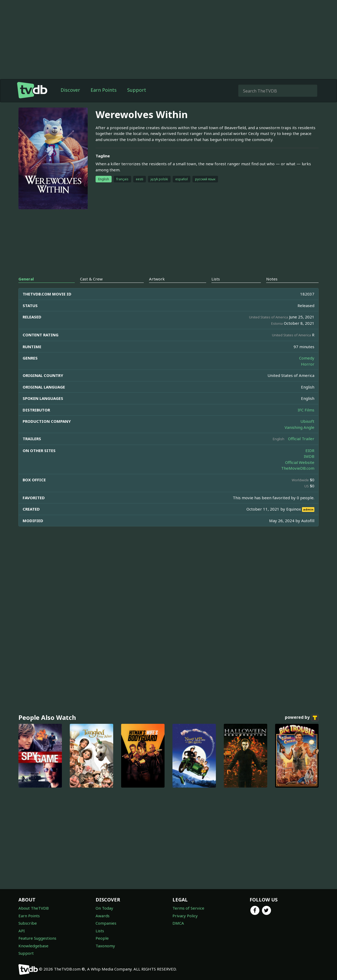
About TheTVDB (34, 908)
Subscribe (28, 923)
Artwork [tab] (157, 279)
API (22, 931)
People (102, 938)
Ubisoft (307, 421)
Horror (308, 364)
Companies (106, 923)
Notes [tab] (272, 279)
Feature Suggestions (37, 938)
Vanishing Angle (299, 427)
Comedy (307, 358)
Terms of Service (188, 908)
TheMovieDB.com (298, 468)
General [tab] (26, 279)
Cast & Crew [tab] (91, 279)
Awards (103, 916)
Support (137, 90)
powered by (302, 718)
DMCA (178, 923)
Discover (70, 90)
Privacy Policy (185, 916)
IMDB (309, 456)
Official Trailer (301, 439)
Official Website (300, 462)
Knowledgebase (33, 946)
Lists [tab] (216, 279)
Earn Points (104, 90)
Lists (100, 931)
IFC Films (306, 410)
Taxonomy (105, 946)
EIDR (310, 450)
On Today (104, 908)
